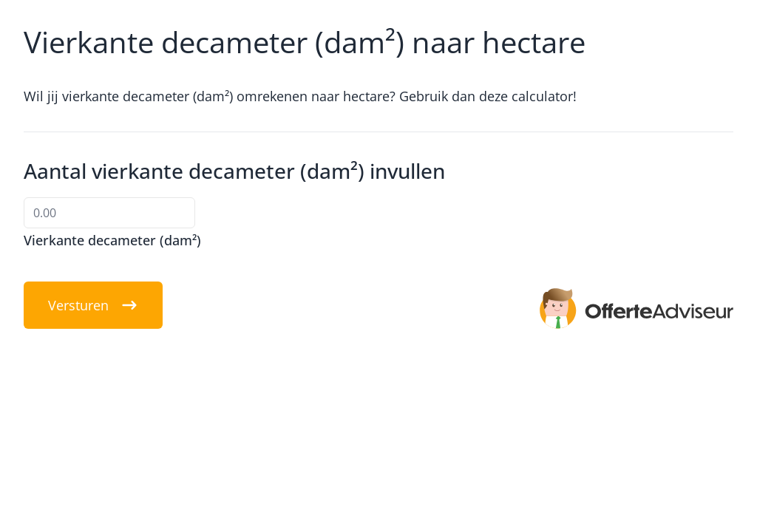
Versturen (93, 305)
